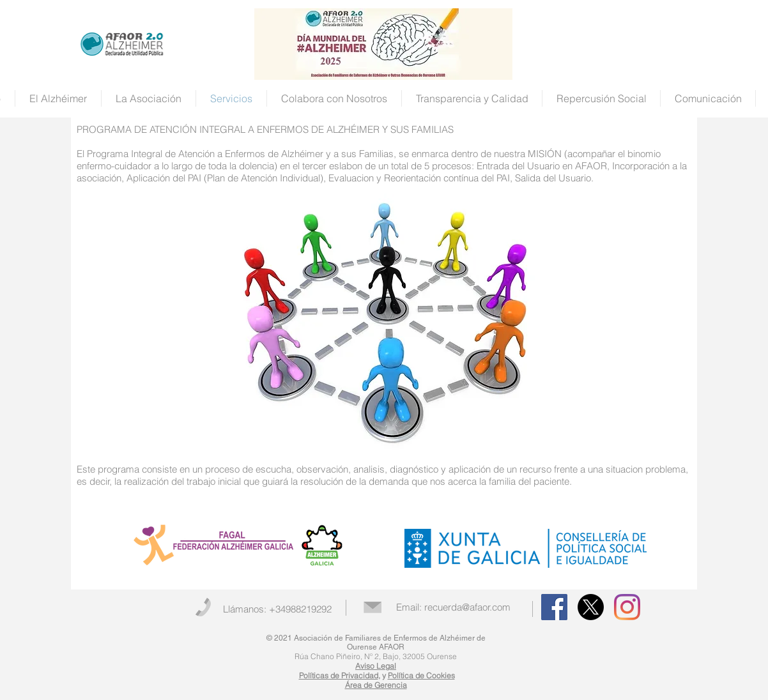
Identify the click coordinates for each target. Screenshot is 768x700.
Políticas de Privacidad (339, 675)
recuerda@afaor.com (467, 607)
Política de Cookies (421, 675)
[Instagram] (627, 607)
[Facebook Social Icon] (554, 607)
